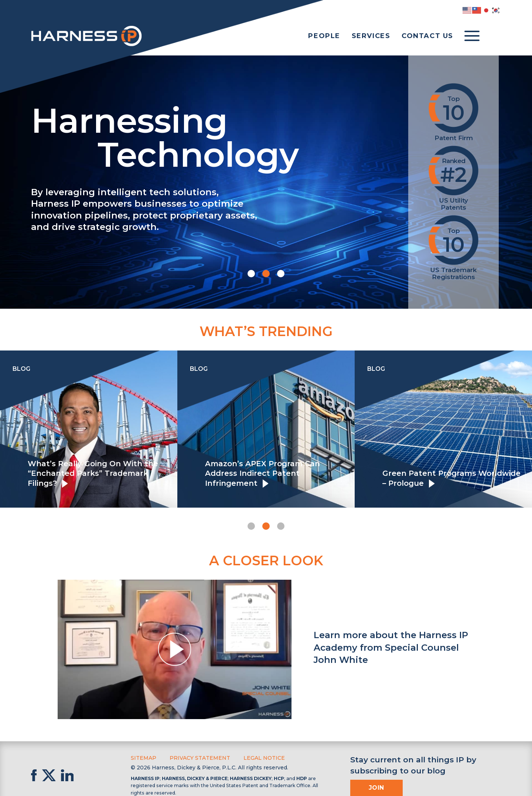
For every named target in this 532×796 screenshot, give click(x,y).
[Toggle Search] (494, 36)
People (324, 36)
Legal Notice (264, 758)
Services (371, 36)
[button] (251, 274)
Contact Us (427, 36)
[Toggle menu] (472, 36)
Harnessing (206, 136)
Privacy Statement (200, 758)
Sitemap (144, 758)
